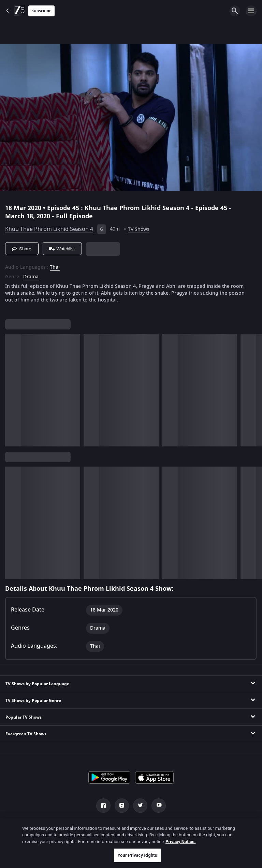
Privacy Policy (144, 826)
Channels (33, 826)
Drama (31, 277)
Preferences (227, 826)
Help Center (104, 826)
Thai (55, 267)
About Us (67, 826)
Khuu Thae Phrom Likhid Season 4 (49, 229)
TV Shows (139, 229)
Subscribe (41, 11)
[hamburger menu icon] (251, 11)
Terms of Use (186, 826)
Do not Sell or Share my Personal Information (107, 838)
